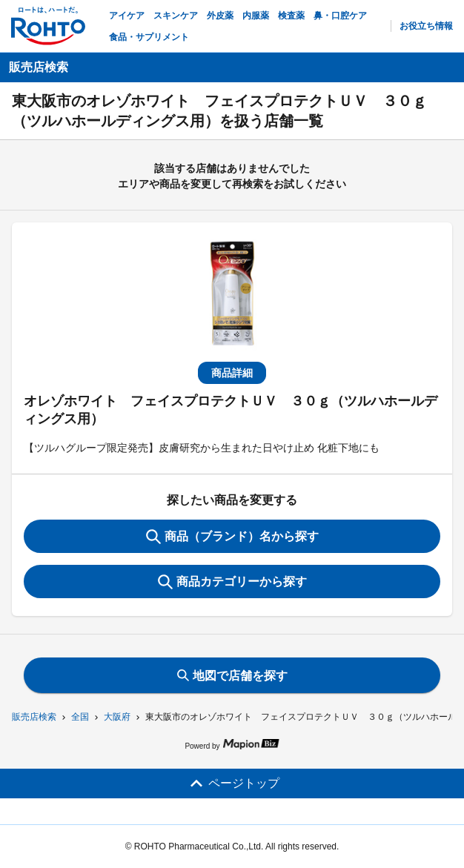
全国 (80, 717)
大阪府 (117, 717)
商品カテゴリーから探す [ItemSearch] (232, 582)
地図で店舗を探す (232, 676)
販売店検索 (34, 717)
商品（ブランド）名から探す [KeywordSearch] (232, 537)
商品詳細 (232, 373)
